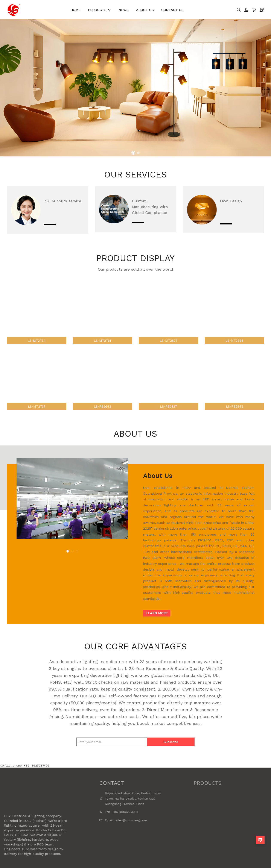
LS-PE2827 (168, 411)
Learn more (157, 613)
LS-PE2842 (234, 411)
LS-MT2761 (102, 345)
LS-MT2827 (169, 345)
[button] (133, 153)
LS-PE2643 (102, 411)
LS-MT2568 (234, 345)
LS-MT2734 (37, 345)
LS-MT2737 (37, 411)
